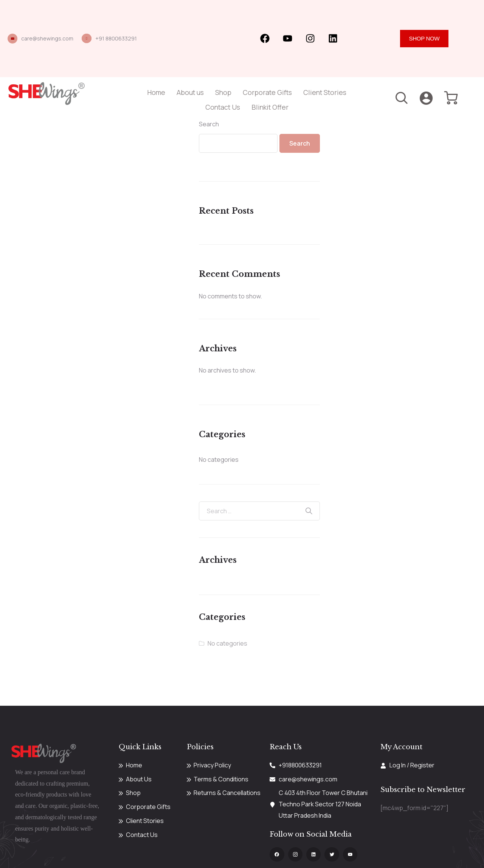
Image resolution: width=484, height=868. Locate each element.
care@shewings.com (47, 38)
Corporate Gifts (267, 92)
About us (190, 92)
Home (156, 92)
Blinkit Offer (270, 107)
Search (209, 124)
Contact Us (223, 107)
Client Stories (325, 92)
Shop (223, 92)
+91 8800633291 (116, 38)
